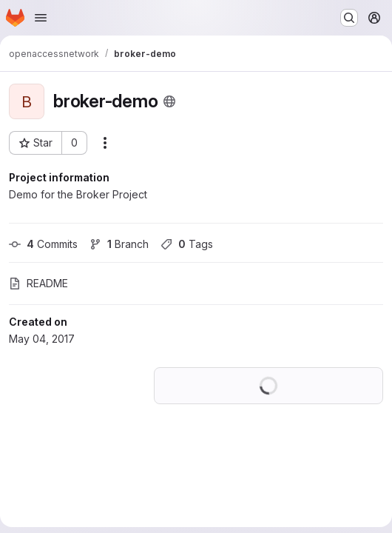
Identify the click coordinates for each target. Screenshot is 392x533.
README (38, 283)
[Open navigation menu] (41, 18)
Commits (43, 244)
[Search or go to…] (349, 18)
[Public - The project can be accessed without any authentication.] (169, 101)
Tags (187, 244)
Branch (119, 244)
